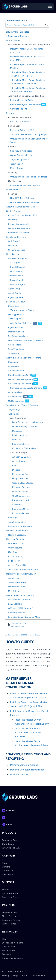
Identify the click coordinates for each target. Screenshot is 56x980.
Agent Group (14, 289)
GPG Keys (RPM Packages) (21, 608)
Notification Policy (17, 587)
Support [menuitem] (6, 890)
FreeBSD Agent (18, 267)
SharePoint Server (21, 444)
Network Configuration (17, 531)
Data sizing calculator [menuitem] (13, 958)
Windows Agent (18, 284)
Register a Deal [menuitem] (9, 912)
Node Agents (12, 254)
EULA (25, 975)
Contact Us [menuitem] (8, 871)
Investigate (13, 366)
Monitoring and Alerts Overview (21, 574)
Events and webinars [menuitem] (12, 943)
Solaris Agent (17, 280)
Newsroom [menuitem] (7, 874)
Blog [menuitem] (4, 939)
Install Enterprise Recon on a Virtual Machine (27, 66)
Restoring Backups (17, 613)
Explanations (12, 190)
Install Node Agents (18, 259)
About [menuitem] (5, 863)
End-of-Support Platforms (20, 526)
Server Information (17, 582)
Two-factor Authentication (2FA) (23, 570)
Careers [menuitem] (6, 867)
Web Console (15, 241)
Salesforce (17, 505)
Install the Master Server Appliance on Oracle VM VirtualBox (29, 82)
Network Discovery (17, 535)
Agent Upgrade (15, 297)
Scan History (14, 353)
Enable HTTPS (15, 604)
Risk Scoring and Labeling (20, 384)
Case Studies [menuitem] (9, 947)
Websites (17, 440)
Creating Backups (17, 250)
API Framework (15, 397)
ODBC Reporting (16, 401)
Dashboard (13, 362)
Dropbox (16, 470)
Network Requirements (19, 228)
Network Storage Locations (25, 427)
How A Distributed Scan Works (25, 202)
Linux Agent (16, 271)
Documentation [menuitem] (10, 893)
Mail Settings (14, 591)
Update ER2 (14, 246)
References (12, 113)
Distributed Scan (16, 332)
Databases (17, 431)
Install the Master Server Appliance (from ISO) (27, 51)
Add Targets (14, 414)
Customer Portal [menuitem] (10, 897)
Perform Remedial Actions (23, 100)
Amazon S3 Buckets (22, 457)
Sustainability (38, 975)
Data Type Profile (16, 315)
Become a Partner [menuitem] (11, 920)
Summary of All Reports (21, 151)
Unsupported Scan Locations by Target (28, 177)
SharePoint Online (21, 509)
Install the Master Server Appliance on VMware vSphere (29, 90)
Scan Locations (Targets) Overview (22, 405)
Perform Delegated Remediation (26, 104)
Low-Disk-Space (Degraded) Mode (24, 617)
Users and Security (15, 539)
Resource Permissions (21, 122)
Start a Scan (14, 306)
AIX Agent (15, 263)
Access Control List (17, 565)
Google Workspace (21, 479)
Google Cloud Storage (23, 483)
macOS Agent (17, 276)
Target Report (17, 164)
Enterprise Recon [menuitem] (11, 840)
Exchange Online (20, 474)
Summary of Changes (18, 36)
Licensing (13, 220)
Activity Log (14, 578)
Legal (16, 975)
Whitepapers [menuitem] (9, 950)
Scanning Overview (15, 302)
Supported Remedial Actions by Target (28, 134)
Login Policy (14, 561)
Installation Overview (16, 237)
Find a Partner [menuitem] (9, 916)
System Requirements (19, 224)
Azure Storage (19, 461)
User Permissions (16, 543)
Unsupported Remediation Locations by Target (29, 141)
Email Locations (20, 435)
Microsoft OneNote (21, 487)
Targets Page (14, 410)
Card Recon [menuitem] (8, 844)
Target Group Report (20, 160)
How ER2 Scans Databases (23, 198)
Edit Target (13, 518)
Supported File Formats (19, 233)
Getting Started (13, 211)
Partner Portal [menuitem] (9, 924)
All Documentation (12, 635)
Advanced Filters (16, 371)
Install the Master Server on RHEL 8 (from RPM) (27, 58)
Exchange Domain (21, 513)
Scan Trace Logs (16, 349)
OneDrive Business (21, 496)
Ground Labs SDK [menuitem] (11, 848)
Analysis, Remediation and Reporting (24, 358)
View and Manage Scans (22, 310)
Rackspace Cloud (21, 500)
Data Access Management (21, 379)
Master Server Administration (20, 595)
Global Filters (14, 345)
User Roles (13, 552)
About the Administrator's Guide (21, 207)
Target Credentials (17, 522)
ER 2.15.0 (24, 635)
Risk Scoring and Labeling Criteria (26, 388)
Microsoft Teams (20, 492)
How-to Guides (13, 40)
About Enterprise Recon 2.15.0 (23, 215)
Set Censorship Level (18, 336)
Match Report (17, 168)
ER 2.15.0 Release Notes (18, 32)
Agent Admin (15, 293)
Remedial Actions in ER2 (22, 130)
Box (14, 466)
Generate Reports (19, 109)
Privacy (6, 975)
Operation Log (15, 392)
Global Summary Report (21, 155)
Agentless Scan (16, 327)
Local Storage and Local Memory (28, 422)
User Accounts (15, 548)
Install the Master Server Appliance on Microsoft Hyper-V (29, 74)
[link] (16, 6)
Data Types (15, 319)
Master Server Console (19, 600)
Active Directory (16, 556)
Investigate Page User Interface (25, 185)
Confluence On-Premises (24, 448)
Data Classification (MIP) (19, 375)
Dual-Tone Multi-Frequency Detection (26, 340)
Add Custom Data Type (21, 323)
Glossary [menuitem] (6, 954)
